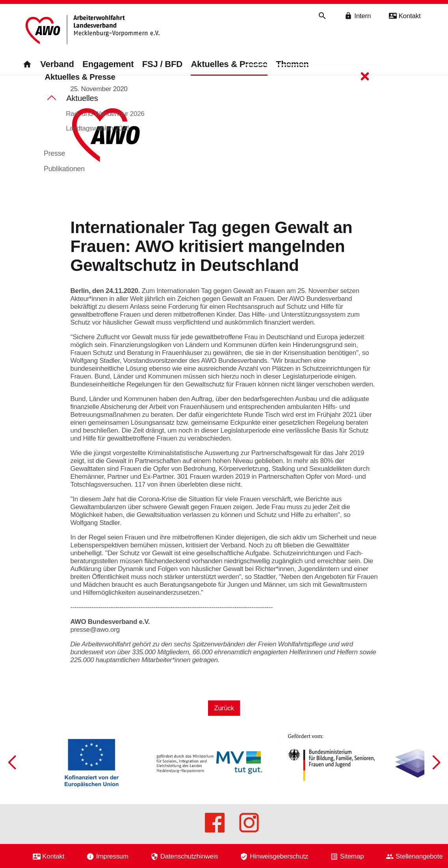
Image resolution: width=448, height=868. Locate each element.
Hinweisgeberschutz (279, 856)
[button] (436, 777)
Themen (292, 64)
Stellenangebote (419, 856)
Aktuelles (82, 105)
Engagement (108, 64)
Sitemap (352, 856)
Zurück (224, 716)
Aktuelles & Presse (229, 64)
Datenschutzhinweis (189, 856)
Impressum (112, 856)
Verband (57, 64)
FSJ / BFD (162, 64)
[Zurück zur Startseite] (95, 31)
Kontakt (53, 856)
